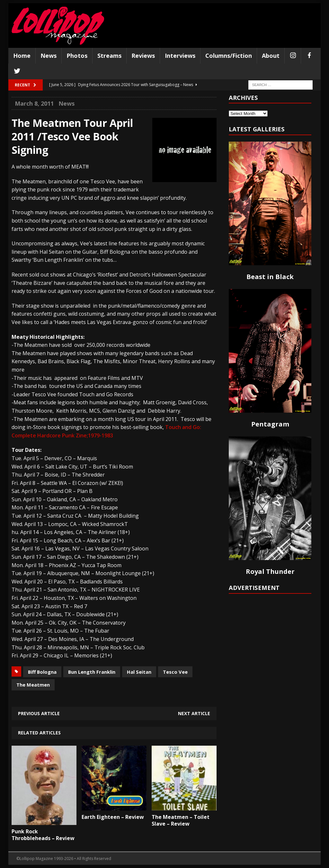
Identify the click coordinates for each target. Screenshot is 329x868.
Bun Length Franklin (92, 672)
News (49, 56)
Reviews (143, 56)
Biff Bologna (42, 672)
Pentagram (270, 424)
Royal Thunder (270, 571)
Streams (109, 56)
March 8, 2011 (34, 103)
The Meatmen (33, 685)
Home (22, 56)
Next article (194, 713)
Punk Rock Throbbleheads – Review (43, 835)
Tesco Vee (175, 672)
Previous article (39, 713)
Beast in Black (270, 277)
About (271, 56)
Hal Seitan (139, 672)
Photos (77, 56)
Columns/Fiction (229, 56)
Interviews (180, 56)
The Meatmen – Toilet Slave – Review (181, 820)
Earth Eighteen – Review (113, 817)
